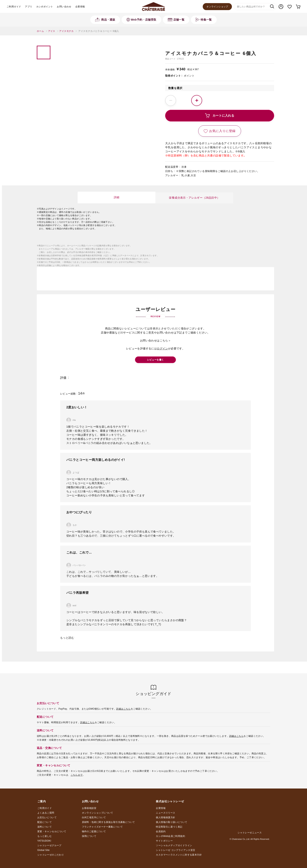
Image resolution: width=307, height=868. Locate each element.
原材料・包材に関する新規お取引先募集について (108, 822)
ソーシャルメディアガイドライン (174, 845)
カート (298, 7)
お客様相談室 (89, 808)
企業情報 (80, 7)
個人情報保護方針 (165, 817)
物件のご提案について (94, 831)
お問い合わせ (64, 7)
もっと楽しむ (45, 836)
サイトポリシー (164, 841)
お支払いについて (47, 817)
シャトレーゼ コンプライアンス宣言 (175, 850)
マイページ (281, 7)
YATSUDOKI (44, 841)
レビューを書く (156, 360)
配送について (45, 822)
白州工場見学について (94, 817)
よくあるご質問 (46, 813)
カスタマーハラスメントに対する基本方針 (179, 855)
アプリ (29, 7)
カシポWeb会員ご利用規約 (170, 836)
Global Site (43, 850)
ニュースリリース (165, 813)
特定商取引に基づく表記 (169, 827)
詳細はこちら (123, 709)
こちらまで (77, 775)
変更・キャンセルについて (52, 831)
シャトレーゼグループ (49, 845)
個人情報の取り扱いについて (171, 822)
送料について (45, 827)
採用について (89, 836)
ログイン (162, 348)
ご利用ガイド (14, 7)
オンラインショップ (217, 7)
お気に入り (290, 7)
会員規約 (161, 831)
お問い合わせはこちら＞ (155, 341)
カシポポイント (45, 7)
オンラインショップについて (98, 813)
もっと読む (67, 638)
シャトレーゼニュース (250, 833)
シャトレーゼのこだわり (51, 855)
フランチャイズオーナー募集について (102, 827)
